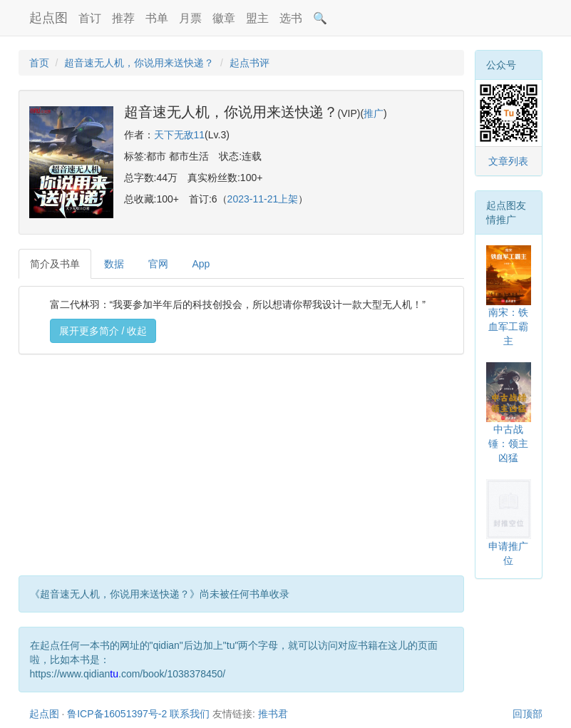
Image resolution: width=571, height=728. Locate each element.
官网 (158, 264)
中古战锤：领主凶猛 (508, 444)
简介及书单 (55, 264)
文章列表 (508, 161)
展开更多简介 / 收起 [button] (103, 331)
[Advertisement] (241, 468)
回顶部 (528, 714)
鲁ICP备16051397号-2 (117, 714)
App (201, 264)
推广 (374, 113)
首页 (39, 63)
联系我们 (190, 714)
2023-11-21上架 (263, 199)
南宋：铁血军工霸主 (508, 327)
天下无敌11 (180, 135)
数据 (114, 264)
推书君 (273, 714)
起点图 (48, 18)
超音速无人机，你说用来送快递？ (139, 63)
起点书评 (250, 63)
